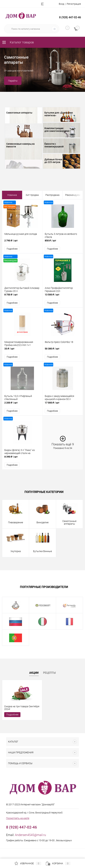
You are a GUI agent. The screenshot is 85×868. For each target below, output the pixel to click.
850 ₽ (63, 242)
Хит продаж (32, 195)
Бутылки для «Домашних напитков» (59, 114)
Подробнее (12, 249)
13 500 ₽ (63, 296)
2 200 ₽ (22, 404)
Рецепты (49, 673)
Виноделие (42, 522)
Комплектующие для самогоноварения (57, 130)
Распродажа (52, 195)
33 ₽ (22, 350)
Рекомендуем (73, 195)
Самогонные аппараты (19, 113)
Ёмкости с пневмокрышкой (54, 145)
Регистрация (74, 4)
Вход (62, 4)
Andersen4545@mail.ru (30, 835)
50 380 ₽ (63, 350)
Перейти (13, 81)
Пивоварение (16, 522)
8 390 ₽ (22, 458)
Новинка (12, 195)
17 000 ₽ (63, 404)
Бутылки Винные (42, 551)
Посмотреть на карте (18, 818)
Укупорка (16, 551)
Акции (34, 673)
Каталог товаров (18, 42)
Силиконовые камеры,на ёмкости (20, 145)
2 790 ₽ (22, 242)
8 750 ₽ (22, 296)
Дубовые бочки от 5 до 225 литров (56, 161)
